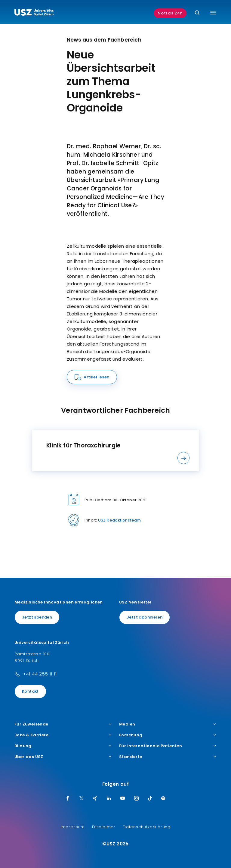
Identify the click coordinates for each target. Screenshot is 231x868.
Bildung (63, 746)
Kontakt (30, 691)
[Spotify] (163, 799)
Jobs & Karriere (63, 735)
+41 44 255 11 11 (40, 674)
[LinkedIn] (109, 799)
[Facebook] (68, 799)
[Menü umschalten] (213, 13)
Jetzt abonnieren (145, 617)
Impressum (73, 827)
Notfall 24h (170, 13)
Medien (168, 724)
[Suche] (197, 13)
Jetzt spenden (37, 617)
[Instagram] (137, 799)
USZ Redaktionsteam (120, 520)
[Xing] (95, 799)
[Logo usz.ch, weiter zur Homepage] (34, 13)
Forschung (168, 735)
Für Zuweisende (63, 724)
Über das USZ (63, 757)
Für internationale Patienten (168, 746)
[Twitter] (82, 799)
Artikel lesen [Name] (96, 377)
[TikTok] (150, 799)
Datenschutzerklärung (147, 827)
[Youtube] (123, 799)
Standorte (168, 757)
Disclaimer (104, 827)
